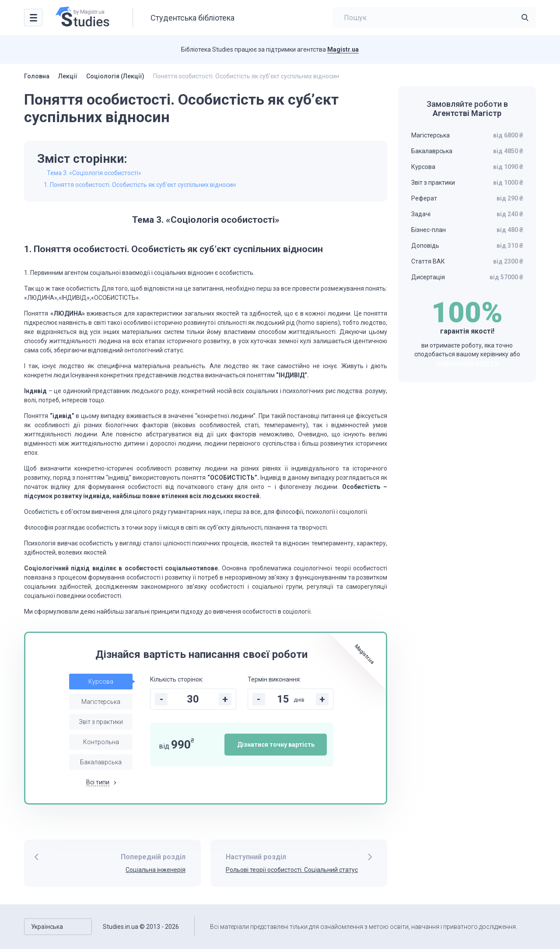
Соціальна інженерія (156, 870)
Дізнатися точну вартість (276, 745)
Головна (37, 76)
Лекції (68, 76)
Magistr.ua (343, 49)
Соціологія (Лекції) (115, 76)
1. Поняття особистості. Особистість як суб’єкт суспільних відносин (140, 185)
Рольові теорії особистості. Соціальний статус (292, 870)
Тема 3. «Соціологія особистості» (94, 173)
